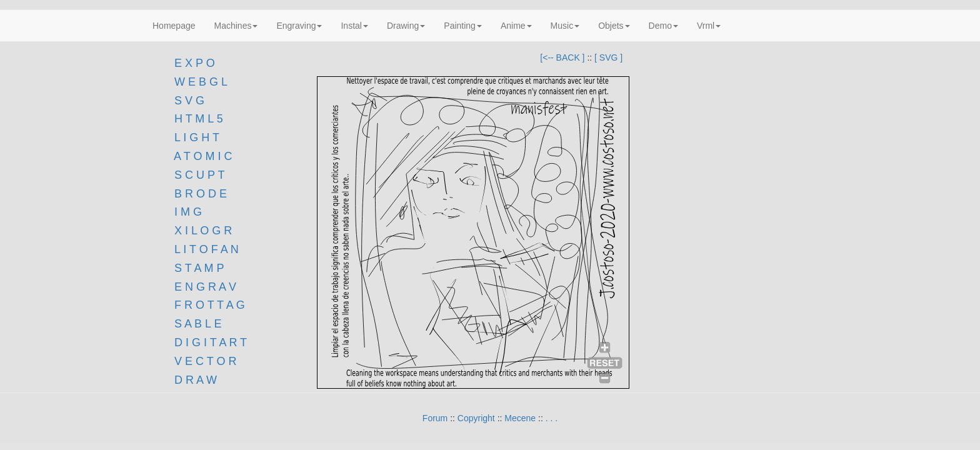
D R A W (194, 380)
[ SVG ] (608, 57)
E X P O (195, 63)
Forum (435, 418)
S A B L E (198, 324)
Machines (236, 26)
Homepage (174, 26)
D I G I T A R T (209, 342)
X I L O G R (203, 231)
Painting (463, 26)
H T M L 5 (197, 119)
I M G (187, 212)
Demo (663, 26)
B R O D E (201, 194)
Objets (614, 26)
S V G (188, 101)
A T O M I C (203, 156)
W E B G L (201, 82)
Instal (354, 26)
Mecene (520, 418)
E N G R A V (205, 287)
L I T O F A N (207, 249)
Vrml (709, 26)
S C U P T (199, 175)
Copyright (476, 418)
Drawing (406, 26)
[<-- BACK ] (562, 57)
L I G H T (197, 137)
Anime (516, 26)
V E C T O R (204, 361)
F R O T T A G (210, 305)
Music (565, 26)
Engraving (299, 26)
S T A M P (199, 268)
